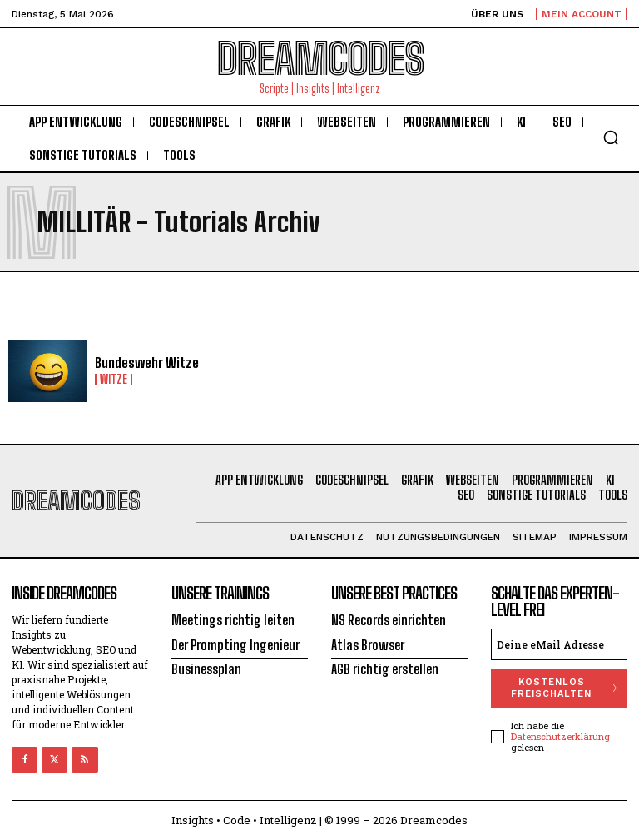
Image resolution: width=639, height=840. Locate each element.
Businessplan (206, 669)
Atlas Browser (368, 645)
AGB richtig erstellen (385, 669)
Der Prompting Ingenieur (235, 645)
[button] (611, 137)
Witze (114, 380)
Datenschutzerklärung (560, 736)
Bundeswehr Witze (147, 363)
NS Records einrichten (389, 620)
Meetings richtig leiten (233, 620)
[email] (559, 644)
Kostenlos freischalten (565, 688)
